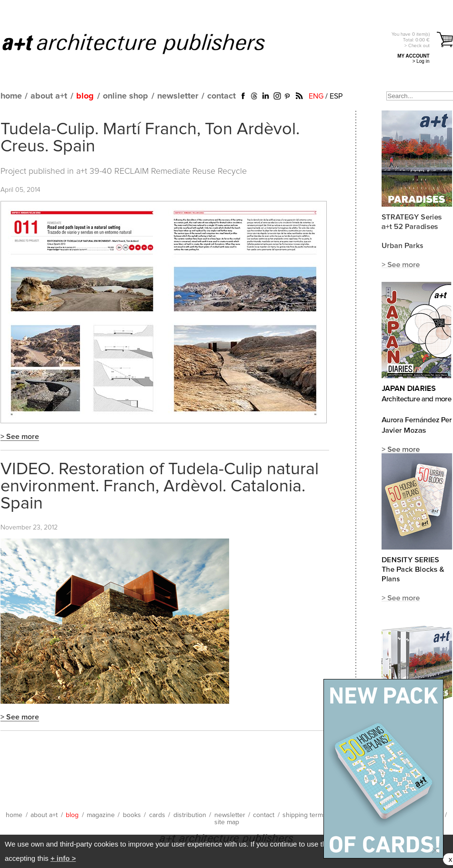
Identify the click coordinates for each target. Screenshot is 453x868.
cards (157, 815)
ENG (316, 96)
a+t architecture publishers (146, 43)
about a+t (49, 96)
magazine (101, 815)
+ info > (63, 858)
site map (227, 822)
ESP (336, 96)
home (11, 96)
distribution (190, 815)
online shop (126, 96)
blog (85, 96)
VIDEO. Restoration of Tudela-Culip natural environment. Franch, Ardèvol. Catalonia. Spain (160, 487)
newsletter (178, 96)
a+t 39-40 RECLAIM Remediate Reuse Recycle (161, 171)
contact (221, 96)
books (132, 815)
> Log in (421, 61)
